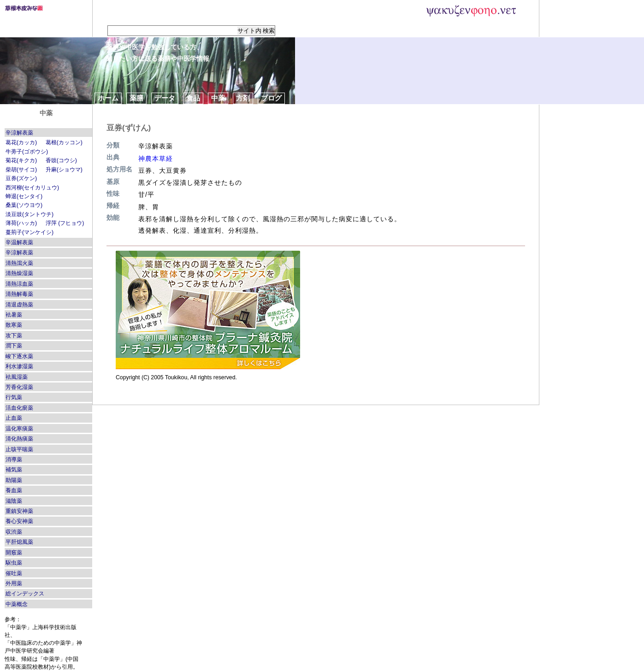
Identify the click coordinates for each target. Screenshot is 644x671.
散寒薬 (14, 325)
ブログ (271, 98)
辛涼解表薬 (19, 133)
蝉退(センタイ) (24, 196)
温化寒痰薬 (19, 429)
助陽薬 (14, 480)
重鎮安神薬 (19, 511)
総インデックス (25, 594)
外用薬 (14, 583)
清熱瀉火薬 (19, 263)
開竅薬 (14, 553)
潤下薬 (14, 346)
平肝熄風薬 (19, 542)
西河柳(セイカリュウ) (32, 188)
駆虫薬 (14, 563)
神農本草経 (156, 159)
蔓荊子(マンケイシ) (30, 232)
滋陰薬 (14, 501)
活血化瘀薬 (19, 408)
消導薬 (14, 459)
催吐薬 (14, 573)
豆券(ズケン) (21, 178)
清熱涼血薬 (19, 284)
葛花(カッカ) (21, 142)
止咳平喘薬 (19, 449)
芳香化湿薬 (19, 387)
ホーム (108, 98)
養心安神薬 (19, 521)
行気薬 (14, 397)
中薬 (218, 98)
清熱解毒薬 (19, 294)
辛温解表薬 (19, 242)
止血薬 (14, 418)
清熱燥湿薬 (19, 273)
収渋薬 (14, 532)
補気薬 (14, 470)
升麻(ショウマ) (64, 170)
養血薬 (14, 490)
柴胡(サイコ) (21, 170)
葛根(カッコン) (64, 142)
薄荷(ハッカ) (21, 223)
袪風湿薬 (17, 377)
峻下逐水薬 (19, 356)
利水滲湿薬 (19, 366)
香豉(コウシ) (61, 160)
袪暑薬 (14, 315)
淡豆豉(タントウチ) (30, 214)
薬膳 (136, 98)
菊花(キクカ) (21, 160)
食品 (193, 98)
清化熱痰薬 (19, 439)
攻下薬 (14, 335)
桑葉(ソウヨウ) (24, 205)
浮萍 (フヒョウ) (65, 223)
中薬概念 (17, 604)
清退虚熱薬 (19, 305)
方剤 (243, 98)
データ (165, 98)
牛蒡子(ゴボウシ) (27, 152)
